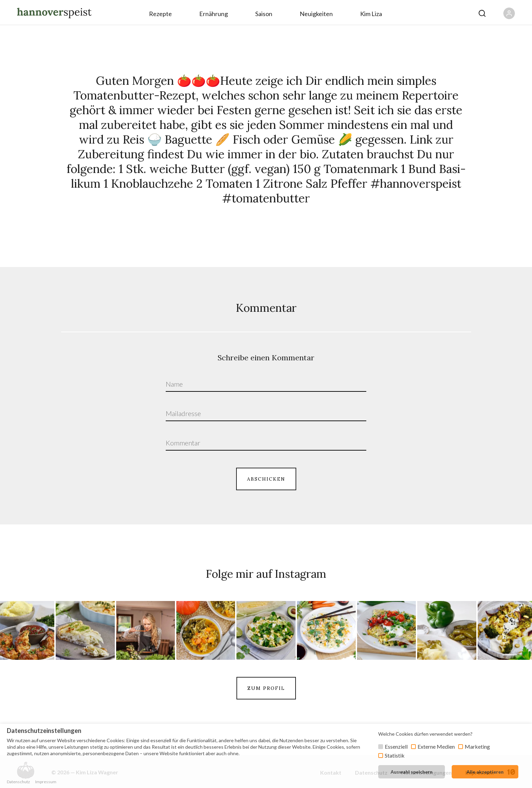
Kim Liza (371, 14)
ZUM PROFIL (266, 688)
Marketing (477, 746)
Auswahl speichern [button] (412, 772)
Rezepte (160, 14)
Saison (264, 14)
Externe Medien (436, 746)
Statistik (395, 755)
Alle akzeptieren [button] (485, 772)
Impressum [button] (46, 782)
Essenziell (396, 746)
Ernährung (214, 14)
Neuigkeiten (316, 14)
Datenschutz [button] (18, 782)
